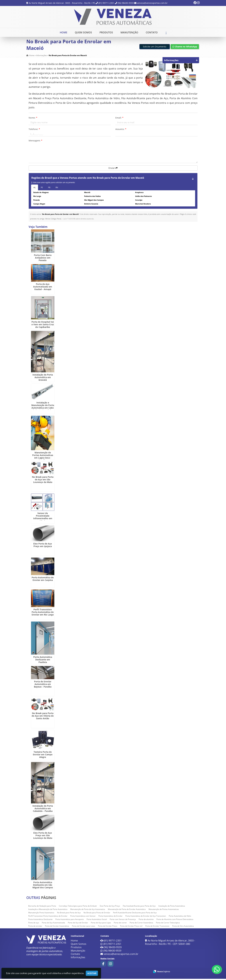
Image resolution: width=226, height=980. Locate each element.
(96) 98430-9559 (126, 3)
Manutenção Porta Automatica (41, 914)
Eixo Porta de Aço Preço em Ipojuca (43, 546)
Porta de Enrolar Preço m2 (131, 927)
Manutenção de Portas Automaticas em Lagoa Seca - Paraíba (43, 458)
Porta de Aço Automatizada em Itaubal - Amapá (43, 288)
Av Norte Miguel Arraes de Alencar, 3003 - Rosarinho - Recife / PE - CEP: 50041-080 (170, 943)
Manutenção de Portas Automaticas (164, 910)
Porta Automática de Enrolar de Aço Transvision (146, 917)
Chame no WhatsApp (185, 48)
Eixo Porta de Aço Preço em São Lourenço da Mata (43, 837)
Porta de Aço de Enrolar (78, 924)
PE (42, 189)
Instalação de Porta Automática (172, 907)
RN (57, 189)
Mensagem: (35, 142)
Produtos (106, 32)
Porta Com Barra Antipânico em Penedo (43, 259)
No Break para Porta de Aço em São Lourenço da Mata (43, 481)
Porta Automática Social (97, 921)
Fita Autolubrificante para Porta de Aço (139, 907)
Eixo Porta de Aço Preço (110, 907)
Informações (78, 959)
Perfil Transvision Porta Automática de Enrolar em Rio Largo (43, 613)
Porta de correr (120, 924)
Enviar (113, 169)
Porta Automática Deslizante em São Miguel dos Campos (43, 886)
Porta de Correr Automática (141, 924)
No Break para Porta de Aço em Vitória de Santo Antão (43, 717)
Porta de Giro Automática (183, 927)
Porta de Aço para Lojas (101, 924)
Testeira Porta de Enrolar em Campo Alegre (43, 756)
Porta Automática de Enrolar (110, 917)
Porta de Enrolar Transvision (157, 927)
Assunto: (121, 130)
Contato (152, 32)
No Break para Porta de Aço (69, 914)
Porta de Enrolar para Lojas (84, 927)
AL (35, 189)
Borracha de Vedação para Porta (42, 907)
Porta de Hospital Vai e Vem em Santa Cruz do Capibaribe (43, 326)
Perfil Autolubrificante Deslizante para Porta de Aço (135, 914)
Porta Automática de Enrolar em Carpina (43, 580)
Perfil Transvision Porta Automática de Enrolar (48, 917)
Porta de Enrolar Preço (108, 927)
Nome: (33, 119)
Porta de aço (34, 924)
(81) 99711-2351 (106, 3)
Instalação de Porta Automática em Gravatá (43, 378)
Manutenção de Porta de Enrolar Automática (127, 910)
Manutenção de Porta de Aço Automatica (88, 910)
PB (49, 189)
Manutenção (129, 32)
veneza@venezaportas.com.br (152, 3)
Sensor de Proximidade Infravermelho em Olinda (43, 518)
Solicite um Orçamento (155, 48)
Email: (119, 119)
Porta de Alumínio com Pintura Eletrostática (175, 921)
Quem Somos (83, 32)
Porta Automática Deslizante (40, 921)
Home (64, 32)
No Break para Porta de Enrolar (97, 914)
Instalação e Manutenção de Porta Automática (48, 910)
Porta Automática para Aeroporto (70, 921)
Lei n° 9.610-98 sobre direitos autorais (79, 220)
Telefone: (34, 130)
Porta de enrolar (35, 927)
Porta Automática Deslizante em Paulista (43, 661)
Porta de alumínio (146, 921)
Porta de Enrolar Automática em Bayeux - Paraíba (43, 685)
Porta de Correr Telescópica (168, 924)
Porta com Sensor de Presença (123, 921)
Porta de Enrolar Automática (57, 927)
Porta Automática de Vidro (180, 917)
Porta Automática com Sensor (83, 917)
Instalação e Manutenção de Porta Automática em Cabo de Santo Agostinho (43, 408)
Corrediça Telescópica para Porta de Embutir (78, 907)
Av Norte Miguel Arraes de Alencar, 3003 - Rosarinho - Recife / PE (62, 3)
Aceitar (92, 973)
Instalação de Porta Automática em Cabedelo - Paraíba (43, 810)
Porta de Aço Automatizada (53, 924)
